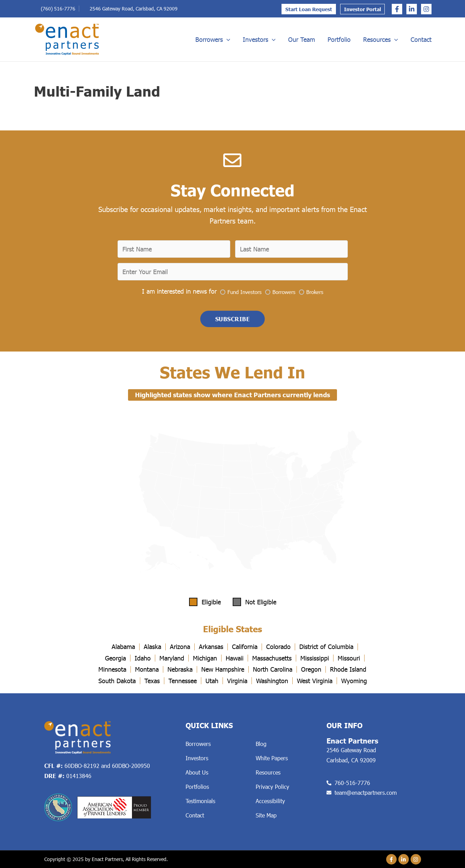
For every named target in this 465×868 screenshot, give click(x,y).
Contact (421, 39)
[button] (233, 319)
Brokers (315, 291)
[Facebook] (397, 9)
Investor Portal (362, 9)
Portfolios (197, 787)
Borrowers (213, 39)
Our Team (302, 39)
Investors (259, 39)
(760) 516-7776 (58, 9)
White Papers (272, 758)
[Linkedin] (412, 9)
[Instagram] (426, 9)
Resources (381, 39)
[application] (227, 39)
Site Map (266, 815)
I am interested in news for (179, 291)
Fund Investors (245, 291)
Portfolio (339, 39)
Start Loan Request (309, 9)
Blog (261, 744)
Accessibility (270, 801)
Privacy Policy (272, 787)
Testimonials (200, 801)
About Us (197, 772)
